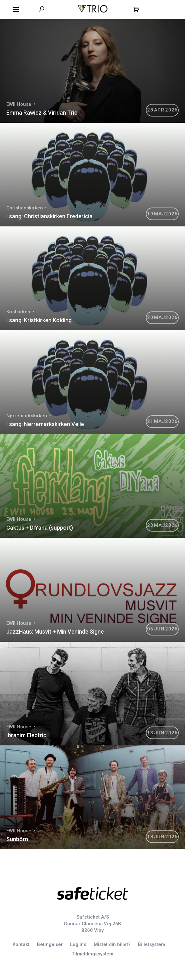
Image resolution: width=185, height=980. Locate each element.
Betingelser (50, 944)
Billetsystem (152, 944)
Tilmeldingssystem (92, 954)
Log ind (78, 944)
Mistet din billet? (112, 944)
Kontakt (21, 944)
